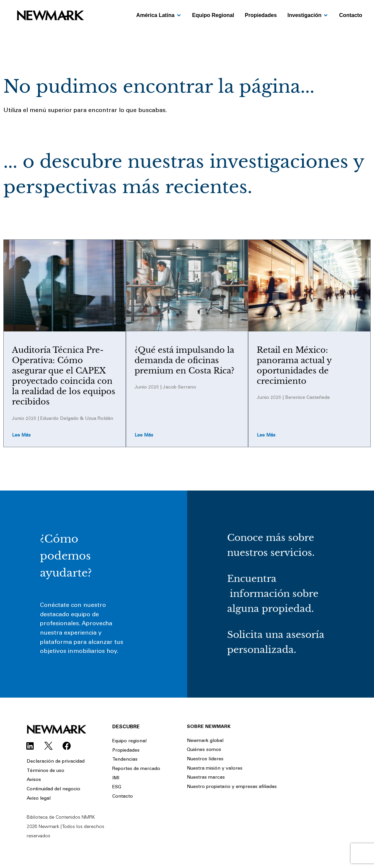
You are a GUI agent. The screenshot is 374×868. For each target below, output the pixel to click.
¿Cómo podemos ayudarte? (66, 556)
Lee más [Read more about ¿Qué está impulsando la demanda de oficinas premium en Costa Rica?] (144, 436)
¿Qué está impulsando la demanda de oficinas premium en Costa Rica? (185, 360)
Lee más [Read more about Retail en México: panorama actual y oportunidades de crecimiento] (266, 436)
